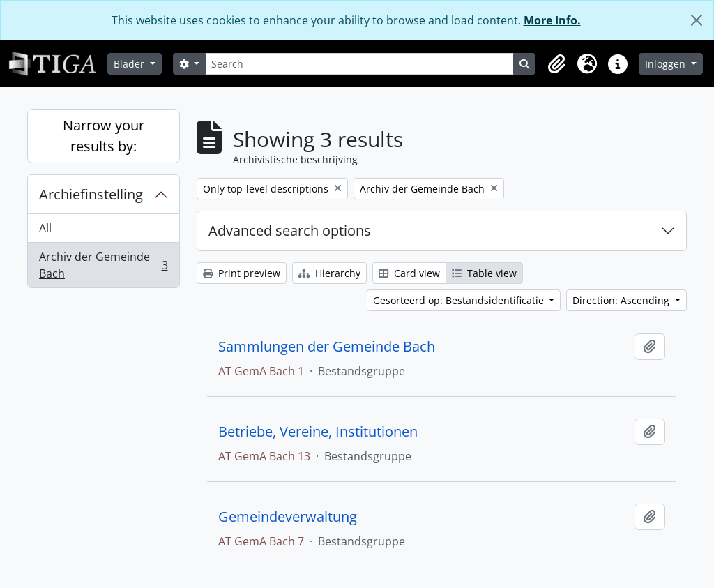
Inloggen (667, 64)
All (45, 228)
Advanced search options (290, 231)
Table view (484, 273)
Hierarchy (329, 273)
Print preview (242, 273)
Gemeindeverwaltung (288, 517)
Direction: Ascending (622, 300)
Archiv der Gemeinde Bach (103, 265)
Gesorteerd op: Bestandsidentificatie (460, 300)
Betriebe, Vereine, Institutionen (318, 432)
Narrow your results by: (104, 136)
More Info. (552, 20)
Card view (409, 273)
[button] (556, 64)
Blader (130, 64)
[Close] (697, 20)
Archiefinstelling (91, 194)
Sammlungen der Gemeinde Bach (327, 347)
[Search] (359, 64)
